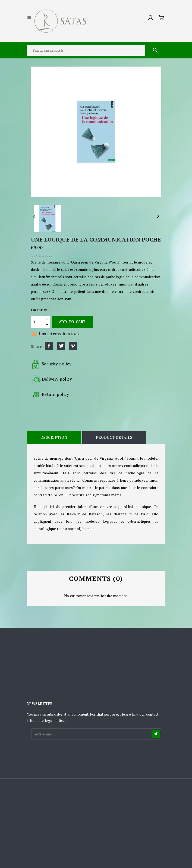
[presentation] (73, 754)
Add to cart (72, 322)
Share (49, 346)
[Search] (96, 50)
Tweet (61, 346)
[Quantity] (37, 322)
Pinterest (73, 346)
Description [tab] (54, 437)
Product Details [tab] (114, 437)
